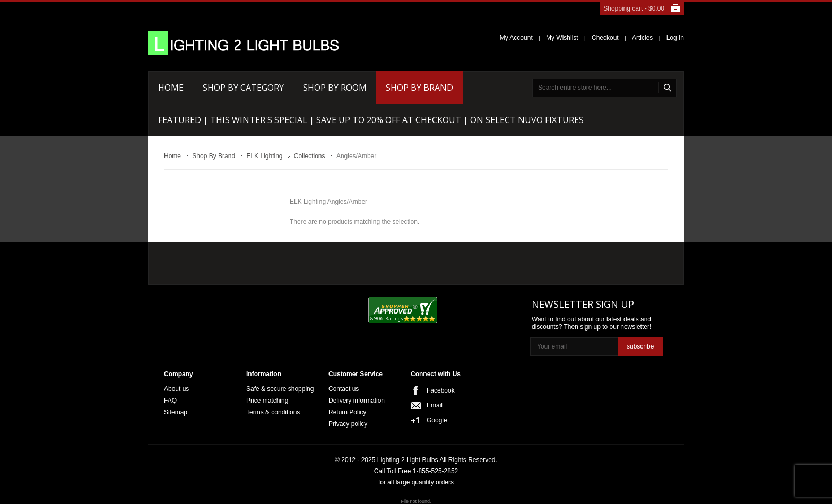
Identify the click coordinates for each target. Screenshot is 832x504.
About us (176, 389)
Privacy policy (348, 424)
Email (435, 405)
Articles (642, 38)
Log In (675, 38)
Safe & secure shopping (280, 389)
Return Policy (347, 412)
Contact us (344, 389)
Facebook (441, 390)
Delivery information (357, 401)
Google (437, 420)
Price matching (267, 401)
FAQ (170, 401)
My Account (516, 38)
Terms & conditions (273, 412)
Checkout (605, 38)
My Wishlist (562, 38)
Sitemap (176, 412)
